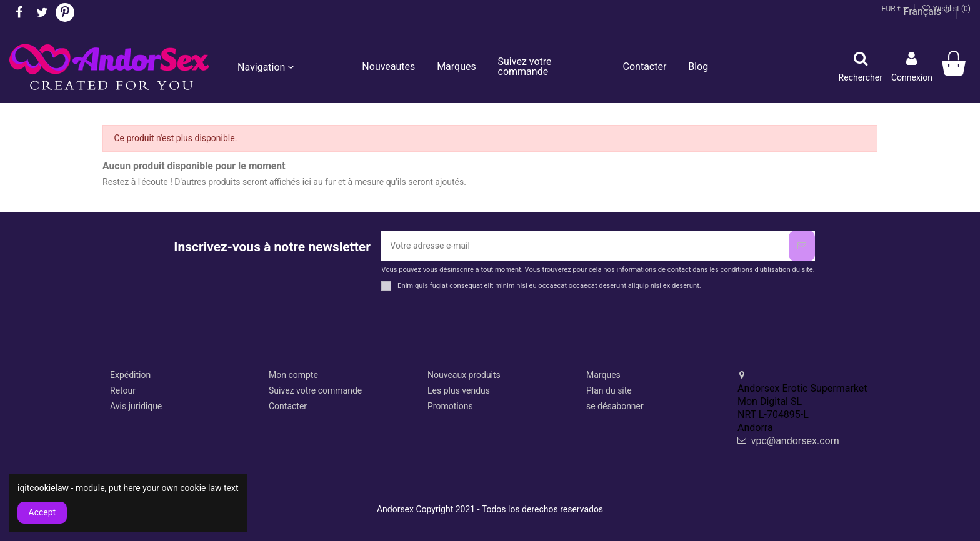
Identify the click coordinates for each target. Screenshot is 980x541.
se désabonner (615, 406)
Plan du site (609, 390)
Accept (42, 512)
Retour (123, 390)
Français (927, 12)
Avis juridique (136, 406)
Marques (603, 375)
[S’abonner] (802, 246)
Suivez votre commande (315, 390)
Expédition (130, 375)
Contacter (288, 406)
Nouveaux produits (464, 375)
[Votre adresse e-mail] (585, 246)
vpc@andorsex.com (795, 441)
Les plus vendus (459, 390)
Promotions (450, 406)
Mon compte (293, 375)
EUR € (895, 9)
